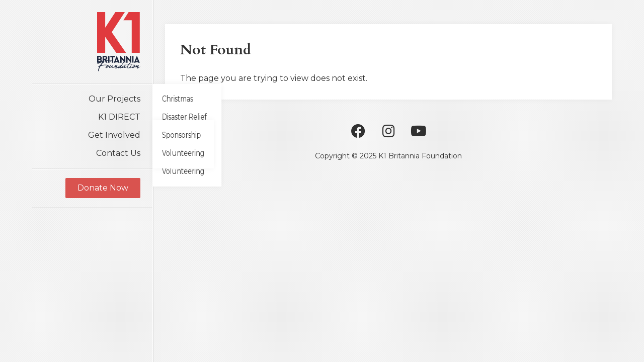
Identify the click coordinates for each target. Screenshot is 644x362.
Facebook (358, 131)
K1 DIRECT (119, 117)
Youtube (419, 131)
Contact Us (118, 153)
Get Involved (114, 135)
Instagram (388, 131)
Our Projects (114, 99)
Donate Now (103, 188)
